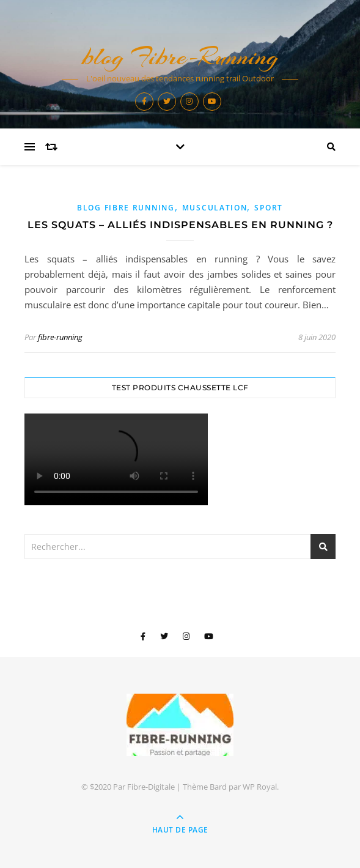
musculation (215, 208)
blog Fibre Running (126, 208)
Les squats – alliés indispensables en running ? (180, 225)
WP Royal (260, 787)
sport (269, 208)
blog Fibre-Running (180, 57)
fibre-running (60, 337)
